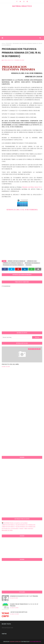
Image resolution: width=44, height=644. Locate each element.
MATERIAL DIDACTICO (22, 6)
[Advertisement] (22, 22)
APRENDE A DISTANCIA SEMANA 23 (16, 261)
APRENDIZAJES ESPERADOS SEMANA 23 (13, 263)
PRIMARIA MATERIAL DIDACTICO (32, 187)
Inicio (3, 43)
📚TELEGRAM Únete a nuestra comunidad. (15, 523)
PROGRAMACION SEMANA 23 (32, 263)
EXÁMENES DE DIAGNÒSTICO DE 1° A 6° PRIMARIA (24, 596)
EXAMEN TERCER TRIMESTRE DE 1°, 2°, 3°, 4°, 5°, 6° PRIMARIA (24, 605)
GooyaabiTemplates (35, 642)
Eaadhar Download (15, 642)
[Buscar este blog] (17, 337)
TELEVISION (9, 43)
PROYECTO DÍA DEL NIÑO (10, 364)
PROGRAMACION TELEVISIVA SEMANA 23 (13, 265)
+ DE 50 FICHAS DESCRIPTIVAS (19, 612)
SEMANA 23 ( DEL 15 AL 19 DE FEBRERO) (22, 210)
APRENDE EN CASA (32, 261)
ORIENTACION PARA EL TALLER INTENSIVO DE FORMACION (18, 525)
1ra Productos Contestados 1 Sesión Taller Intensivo (17, 529)
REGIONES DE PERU (7, 530)
